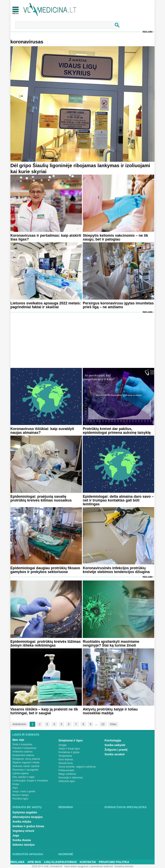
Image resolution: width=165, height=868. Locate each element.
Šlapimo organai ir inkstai (26, 763)
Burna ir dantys (21, 795)
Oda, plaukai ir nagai (23, 777)
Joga (16, 835)
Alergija (62, 745)
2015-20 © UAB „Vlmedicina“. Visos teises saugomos (60, 866)
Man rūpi (18, 740)
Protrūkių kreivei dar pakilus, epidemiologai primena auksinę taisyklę (117, 431)
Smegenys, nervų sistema (26, 759)
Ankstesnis (19, 724)
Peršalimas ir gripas (69, 752)
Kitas (113, 724)
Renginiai (66, 807)
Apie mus (34, 862)
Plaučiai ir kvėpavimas (24, 748)
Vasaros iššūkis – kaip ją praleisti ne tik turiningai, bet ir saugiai (44, 711)
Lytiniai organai (20, 773)
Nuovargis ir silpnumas (71, 778)
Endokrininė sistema (23, 755)
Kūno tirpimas (66, 759)
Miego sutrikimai (67, 774)
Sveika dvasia (22, 840)
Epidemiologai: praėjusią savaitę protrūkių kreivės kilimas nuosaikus (41, 498)
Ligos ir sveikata (26, 735)
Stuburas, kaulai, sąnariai (26, 766)
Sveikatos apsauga (28, 854)
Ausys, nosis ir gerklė (24, 791)
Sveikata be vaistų (27, 807)
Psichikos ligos (20, 799)
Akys (15, 788)
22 (103, 724)
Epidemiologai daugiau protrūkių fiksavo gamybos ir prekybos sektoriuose (45, 570)
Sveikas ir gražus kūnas (28, 826)
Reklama (148, 32)
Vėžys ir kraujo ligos (69, 749)
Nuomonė (66, 854)
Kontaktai (88, 862)
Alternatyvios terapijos (28, 817)
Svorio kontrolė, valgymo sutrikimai (77, 767)
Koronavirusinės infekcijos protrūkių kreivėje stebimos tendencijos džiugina (116, 570)
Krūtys (16, 784)
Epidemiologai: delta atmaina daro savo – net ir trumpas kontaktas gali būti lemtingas (118, 500)
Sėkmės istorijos (24, 845)
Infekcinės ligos (67, 781)
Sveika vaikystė (115, 745)
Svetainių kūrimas (124, 866)
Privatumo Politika (114, 862)
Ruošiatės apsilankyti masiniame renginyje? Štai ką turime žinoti (111, 643)
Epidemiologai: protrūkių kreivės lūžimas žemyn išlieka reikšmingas (46, 643)
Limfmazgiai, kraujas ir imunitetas (30, 781)
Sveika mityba (22, 822)
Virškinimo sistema (22, 752)
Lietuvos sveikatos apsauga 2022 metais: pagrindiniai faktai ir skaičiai (46, 305)
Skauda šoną (65, 763)
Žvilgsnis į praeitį (116, 750)
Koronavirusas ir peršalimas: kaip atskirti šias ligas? (46, 237)
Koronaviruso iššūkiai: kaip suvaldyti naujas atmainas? (42, 431)
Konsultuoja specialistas (126, 807)
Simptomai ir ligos (71, 740)
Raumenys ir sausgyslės (25, 770)
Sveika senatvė (115, 754)
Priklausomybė (66, 770)
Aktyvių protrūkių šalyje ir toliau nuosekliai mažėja (110, 711)
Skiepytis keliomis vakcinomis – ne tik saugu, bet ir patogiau (115, 237)
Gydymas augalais (25, 812)
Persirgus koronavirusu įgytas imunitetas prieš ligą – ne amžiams (118, 305)
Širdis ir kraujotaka (22, 744)
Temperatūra (65, 756)
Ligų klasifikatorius (60, 862)
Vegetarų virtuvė (23, 831)
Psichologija (113, 740)
